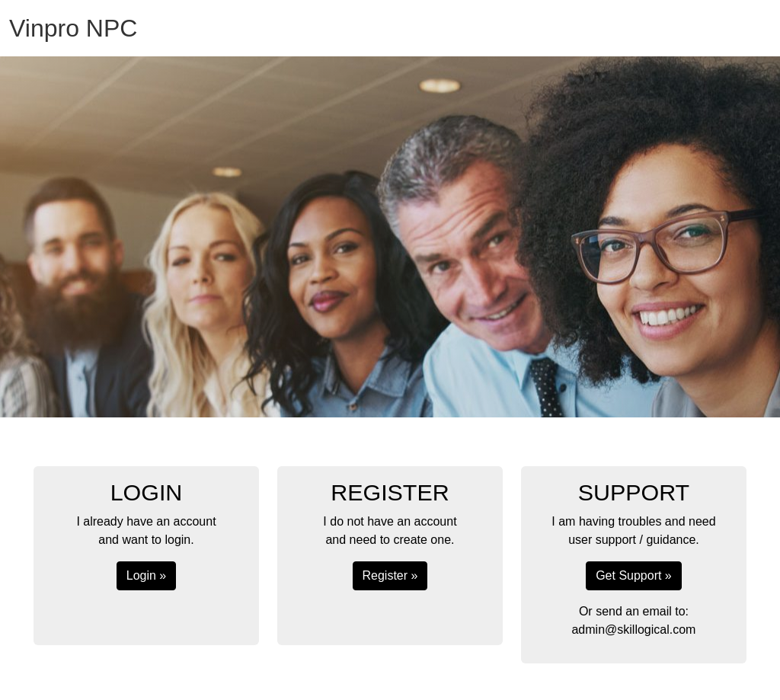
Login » (147, 575)
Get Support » (634, 575)
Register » (390, 575)
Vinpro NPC (73, 28)
